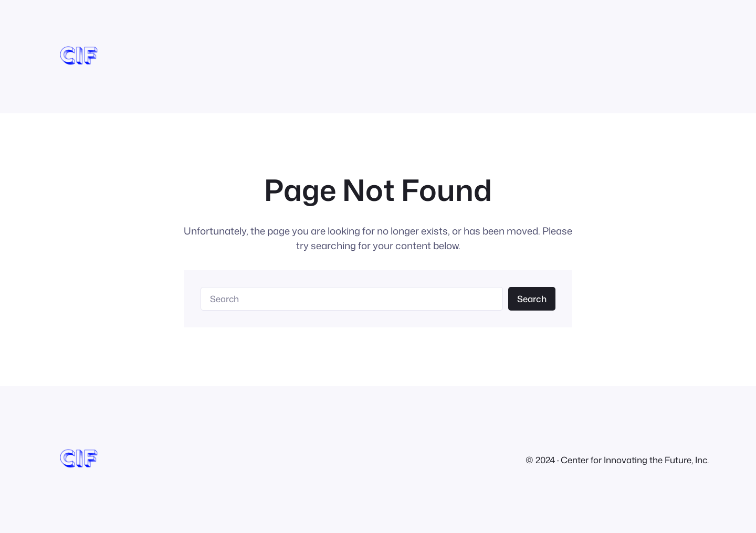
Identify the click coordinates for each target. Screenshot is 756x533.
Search (532, 299)
